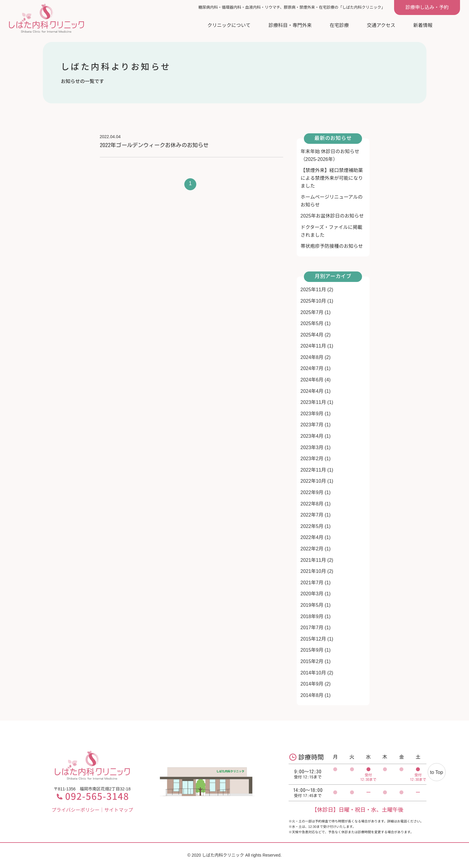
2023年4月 (312, 436)
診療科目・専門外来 (290, 25)
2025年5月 (312, 323)
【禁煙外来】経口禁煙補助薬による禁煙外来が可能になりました (332, 178)
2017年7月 (312, 628)
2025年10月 (313, 301)
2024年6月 (312, 380)
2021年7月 (312, 583)
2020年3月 (312, 594)
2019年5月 (312, 605)
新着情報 (423, 25)
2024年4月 (312, 391)
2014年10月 (313, 673)
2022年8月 (312, 504)
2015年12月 (313, 639)
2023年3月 (312, 447)
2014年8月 (312, 695)
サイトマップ (119, 810)
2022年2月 (312, 549)
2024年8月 (312, 357)
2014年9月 (312, 684)
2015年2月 (312, 661)
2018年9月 (312, 616)
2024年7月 (312, 368)
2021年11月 (313, 560)
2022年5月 (312, 526)
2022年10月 (313, 481)
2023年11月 (313, 402)
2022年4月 (312, 537)
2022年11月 (313, 470)
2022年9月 (312, 492)
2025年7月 (312, 312)
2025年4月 (312, 335)
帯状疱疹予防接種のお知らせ (332, 246)
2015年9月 (312, 650)
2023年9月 (312, 414)
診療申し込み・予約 (427, 7)
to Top (436, 772)
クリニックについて (229, 25)
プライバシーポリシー (76, 810)
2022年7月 (312, 515)
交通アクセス (381, 25)
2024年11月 (313, 346)
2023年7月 (312, 425)
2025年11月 (313, 290)
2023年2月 (312, 459)
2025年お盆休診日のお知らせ (332, 216)
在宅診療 (339, 25)
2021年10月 (313, 571)
